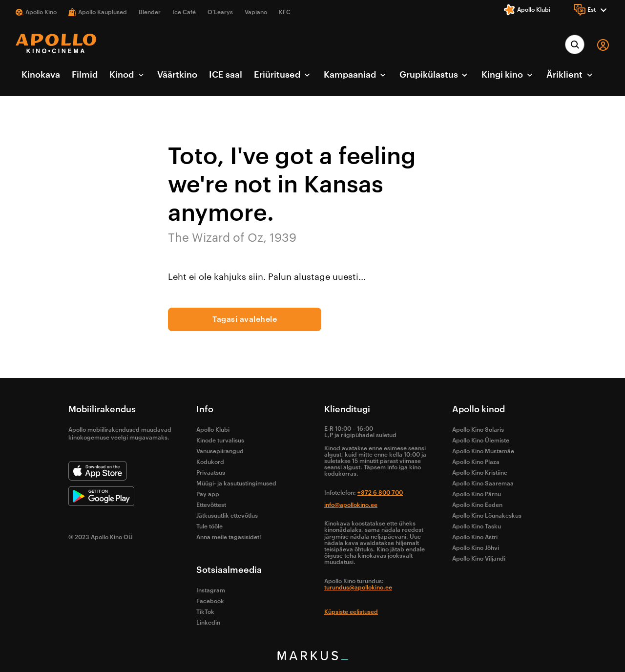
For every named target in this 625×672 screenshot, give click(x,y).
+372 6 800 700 (380, 493)
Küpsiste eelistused (351, 612)
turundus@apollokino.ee (358, 588)
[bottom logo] (312, 658)
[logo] (56, 43)
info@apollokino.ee (351, 505)
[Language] (592, 10)
